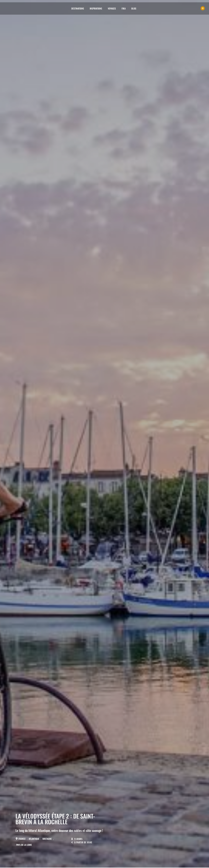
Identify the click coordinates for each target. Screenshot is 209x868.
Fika (124, 8)
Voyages (112, 8)
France (22, 839)
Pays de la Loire (24, 845)
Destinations (78, 8)
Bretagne (47, 839)
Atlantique (34, 839)
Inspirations (96, 8)
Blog (134, 8)
